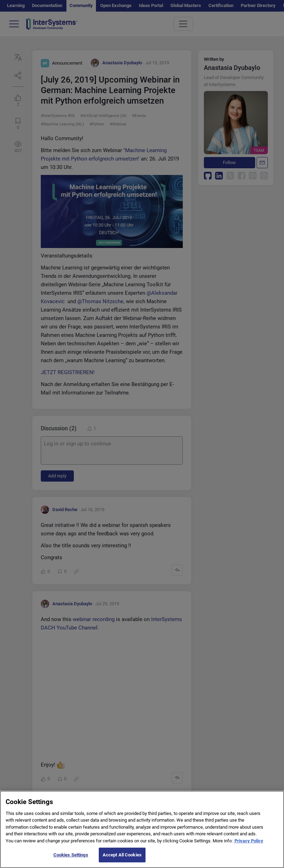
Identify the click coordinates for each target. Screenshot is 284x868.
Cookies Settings (71, 861)
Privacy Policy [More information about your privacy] (249, 847)
